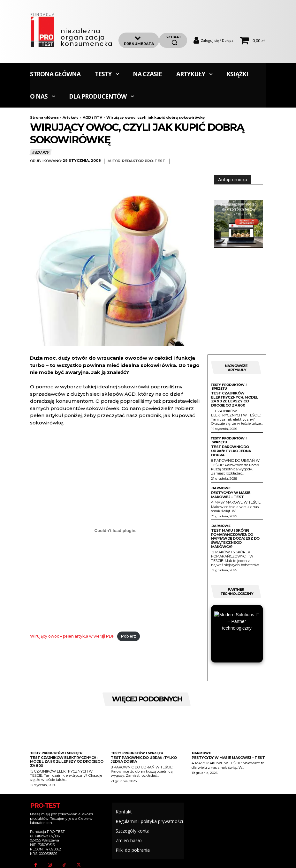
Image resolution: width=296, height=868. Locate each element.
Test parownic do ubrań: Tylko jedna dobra (231, 451)
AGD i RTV (92, 117)
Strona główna (44, 117)
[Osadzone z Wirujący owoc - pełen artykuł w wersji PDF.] (116, 530)
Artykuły (71, 117)
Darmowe (220, 488)
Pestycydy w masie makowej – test (231, 495)
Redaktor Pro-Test (144, 161)
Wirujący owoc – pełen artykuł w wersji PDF (72, 636)
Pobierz (129, 636)
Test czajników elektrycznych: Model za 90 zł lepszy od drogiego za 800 (235, 399)
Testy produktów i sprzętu (228, 387)
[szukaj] (173, 40)
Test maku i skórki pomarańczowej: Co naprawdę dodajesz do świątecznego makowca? (235, 539)
